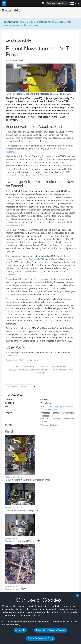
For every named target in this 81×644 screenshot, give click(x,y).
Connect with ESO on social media (22, 360)
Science (51, 3)
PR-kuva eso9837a (13, 477)
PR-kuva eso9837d (13, 586)
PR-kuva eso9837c (13, 538)
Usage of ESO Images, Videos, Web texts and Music (41, 366)
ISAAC (51, 406)
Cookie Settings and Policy (40, 638)
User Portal (62, 3)
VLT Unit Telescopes (49, 409)
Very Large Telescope (64, 406)
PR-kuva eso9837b (13, 508)
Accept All (20, 630)
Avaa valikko (11, 10)
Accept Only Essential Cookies (51, 630)
